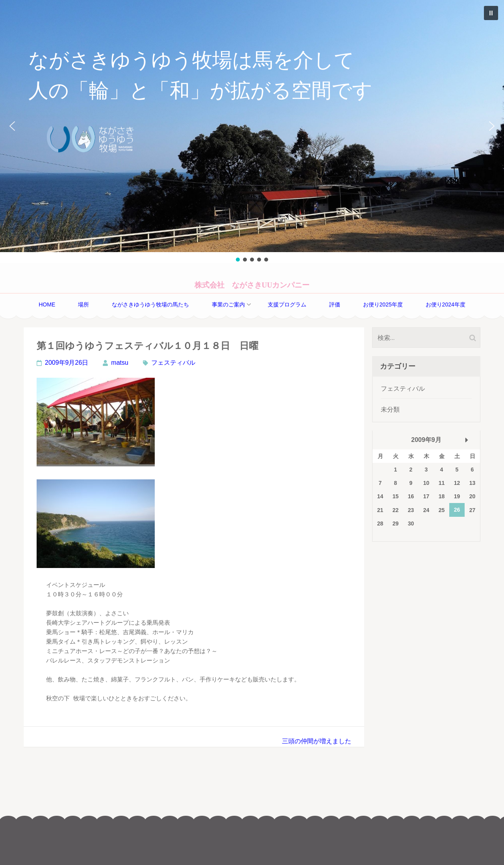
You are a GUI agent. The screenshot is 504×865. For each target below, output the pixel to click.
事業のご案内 (228, 304)
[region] (252, 132)
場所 (83, 304)
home (47, 304)
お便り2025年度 (383, 304)
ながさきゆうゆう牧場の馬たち (150, 304)
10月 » (467, 440)
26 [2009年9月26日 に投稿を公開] (457, 510)
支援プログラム (287, 304)
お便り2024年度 (446, 304)
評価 (335, 304)
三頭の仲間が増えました (317, 741)
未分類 (390, 409)
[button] (252, 126)
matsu (120, 363)
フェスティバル (173, 363)
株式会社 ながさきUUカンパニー (252, 285)
